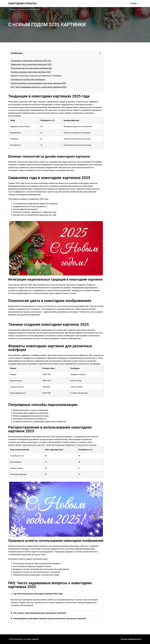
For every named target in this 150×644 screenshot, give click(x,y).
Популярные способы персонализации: (28, 79)
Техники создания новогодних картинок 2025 (31, 72)
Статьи (135, 4)
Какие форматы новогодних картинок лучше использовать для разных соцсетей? (50, 619)
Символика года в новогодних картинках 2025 (31, 64)
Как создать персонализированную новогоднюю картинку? (40, 613)
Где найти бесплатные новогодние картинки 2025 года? (38, 594)
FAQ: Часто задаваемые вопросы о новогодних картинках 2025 (39, 87)
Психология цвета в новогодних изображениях (31, 68)
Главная (12, 9)
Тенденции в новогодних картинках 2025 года (31, 61)
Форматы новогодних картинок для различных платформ (36, 76)
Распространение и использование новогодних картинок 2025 (38, 83)
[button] (100, 53)
